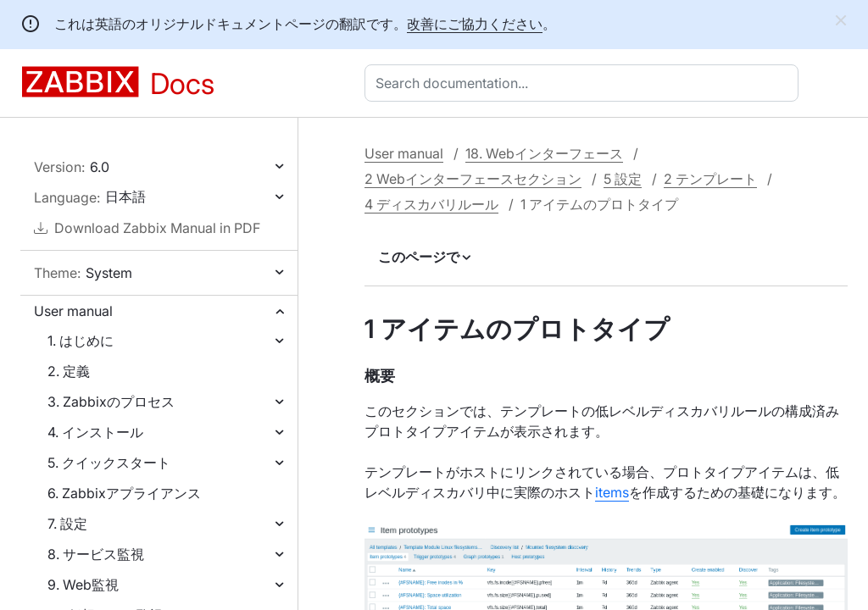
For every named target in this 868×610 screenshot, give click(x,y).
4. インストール (95, 432)
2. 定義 (69, 371)
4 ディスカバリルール (431, 204)
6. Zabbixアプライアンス (124, 493)
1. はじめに (81, 341)
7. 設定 (67, 524)
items (612, 492)
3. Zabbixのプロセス (111, 402)
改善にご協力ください (475, 24)
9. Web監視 (83, 585)
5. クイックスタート (109, 463)
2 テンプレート (710, 179)
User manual (73, 311)
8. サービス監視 (96, 554)
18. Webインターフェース (544, 153)
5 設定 (623, 179)
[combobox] (585, 83)
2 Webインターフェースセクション (473, 179)
